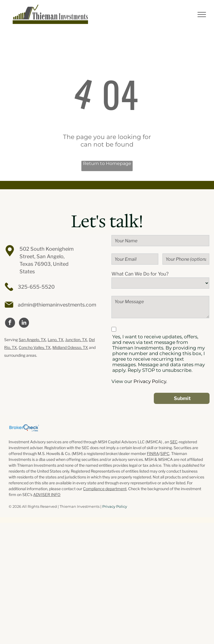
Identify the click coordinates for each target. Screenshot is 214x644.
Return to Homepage (107, 163)
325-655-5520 (36, 287)
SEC (174, 442)
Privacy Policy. (150, 381)
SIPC (165, 453)
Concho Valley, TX (35, 347)
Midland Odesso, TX (70, 347)
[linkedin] (24, 323)
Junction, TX (76, 340)
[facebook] (10, 323)
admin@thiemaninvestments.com (57, 305)
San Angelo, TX (32, 340)
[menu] (202, 15)
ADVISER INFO (47, 495)
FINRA (153, 453)
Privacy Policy (115, 506)
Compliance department (105, 489)
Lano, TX (56, 340)
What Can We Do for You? (140, 274)
